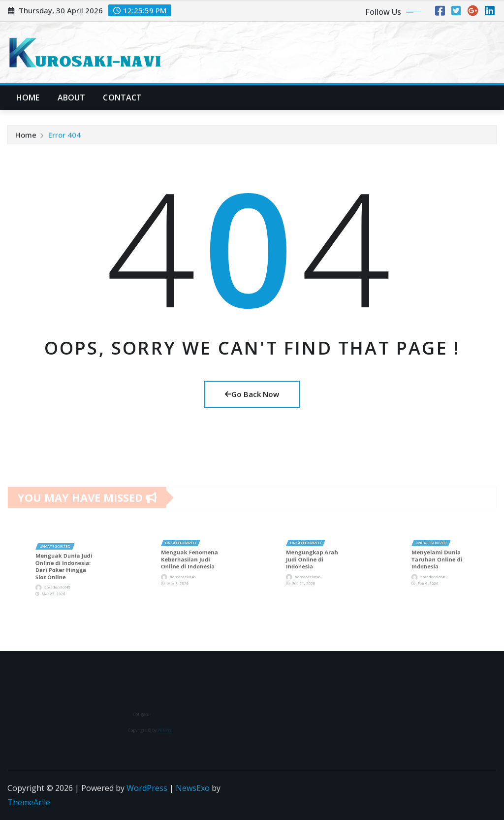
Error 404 (64, 137)
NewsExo (193, 788)
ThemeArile (29, 802)
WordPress (147, 788)
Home (28, 98)
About (72, 98)
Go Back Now (252, 394)
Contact (122, 98)
